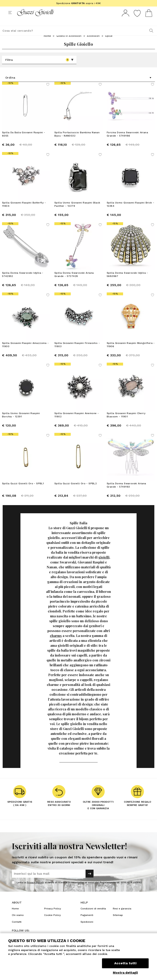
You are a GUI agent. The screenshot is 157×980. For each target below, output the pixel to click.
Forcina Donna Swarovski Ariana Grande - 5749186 (127, 142)
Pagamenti (87, 923)
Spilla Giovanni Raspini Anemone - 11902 (77, 422)
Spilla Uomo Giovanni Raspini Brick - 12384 (130, 212)
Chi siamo (18, 923)
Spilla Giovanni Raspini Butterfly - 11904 (24, 212)
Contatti (17, 929)
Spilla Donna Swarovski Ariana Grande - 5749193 (126, 493)
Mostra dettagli (125, 973)
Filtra (39, 67)
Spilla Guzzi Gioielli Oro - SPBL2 (76, 491)
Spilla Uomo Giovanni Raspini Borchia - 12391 (21, 422)
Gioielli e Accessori (69, 43)
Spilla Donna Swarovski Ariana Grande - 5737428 (74, 282)
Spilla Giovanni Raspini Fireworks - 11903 (77, 352)
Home (47, 43)
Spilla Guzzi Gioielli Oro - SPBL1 (23, 491)
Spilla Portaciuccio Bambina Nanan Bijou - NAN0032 (77, 142)
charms (56, 643)
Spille (109, 43)
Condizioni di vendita (93, 916)
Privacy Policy (35, 890)
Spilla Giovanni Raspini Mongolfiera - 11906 (131, 352)
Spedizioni (87, 929)
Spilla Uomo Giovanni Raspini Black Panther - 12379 (77, 212)
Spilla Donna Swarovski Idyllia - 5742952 (23, 282)
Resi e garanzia (122, 916)
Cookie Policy (52, 923)
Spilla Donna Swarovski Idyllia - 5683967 (127, 282)
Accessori (93, 43)
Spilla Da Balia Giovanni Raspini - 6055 (24, 142)
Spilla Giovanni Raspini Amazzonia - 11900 (25, 352)
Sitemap (118, 923)
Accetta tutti (125, 963)
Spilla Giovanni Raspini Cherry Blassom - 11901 (126, 422)
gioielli (104, 565)
